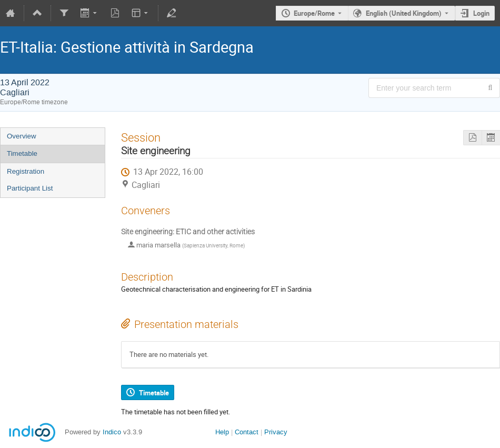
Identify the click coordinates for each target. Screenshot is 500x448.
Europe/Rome (314, 13)
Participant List (30, 188)
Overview (22, 136)
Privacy (276, 432)
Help (222, 432)
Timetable (22, 153)
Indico (112, 432)
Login (481, 13)
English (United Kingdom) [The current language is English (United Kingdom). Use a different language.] (404, 13)
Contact (247, 432)
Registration (26, 171)
